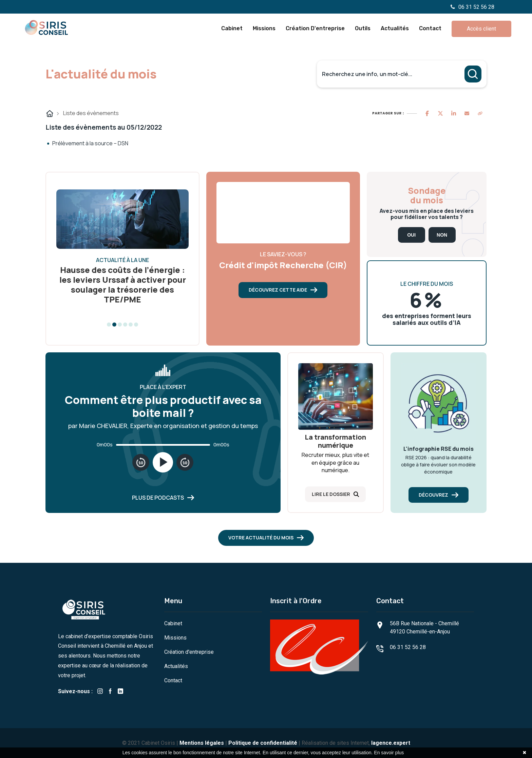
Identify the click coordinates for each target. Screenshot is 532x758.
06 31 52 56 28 (472, 7)
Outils (363, 28)
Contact (430, 28)
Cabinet (232, 28)
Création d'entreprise (315, 28)
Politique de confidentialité (263, 743)
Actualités (395, 28)
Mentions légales (202, 743)
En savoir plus (389, 753)
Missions (264, 28)
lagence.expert (391, 743)
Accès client (481, 29)
